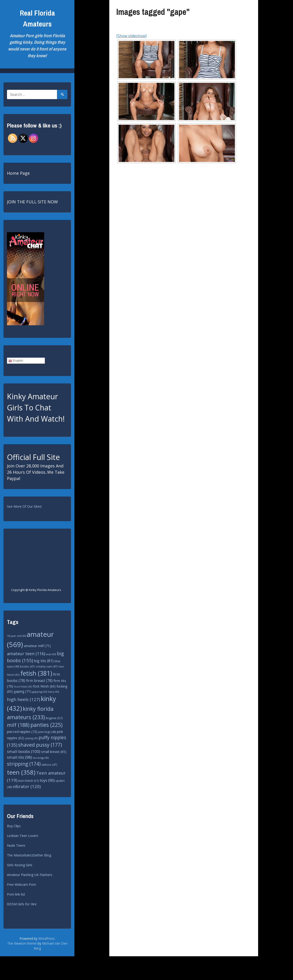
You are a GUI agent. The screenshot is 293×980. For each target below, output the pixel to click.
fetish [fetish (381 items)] (36, 673)
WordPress (47, 938)
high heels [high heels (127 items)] (23, 699)
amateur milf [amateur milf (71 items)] (37, 646)
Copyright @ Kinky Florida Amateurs (36, 590)
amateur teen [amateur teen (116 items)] (26, 654)
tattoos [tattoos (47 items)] (49, 765)
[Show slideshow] (131, 36)
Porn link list (16, 894)
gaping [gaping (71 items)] (23, 691)
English (16, 361)
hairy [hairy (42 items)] (53, 692)
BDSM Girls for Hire (22, 904)
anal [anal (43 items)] (51, 654)
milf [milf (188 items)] (18, 725)
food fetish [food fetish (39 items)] (23, 687)
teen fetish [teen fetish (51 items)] (28, 781)
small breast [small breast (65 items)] (54, 752)
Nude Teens (16, 845)
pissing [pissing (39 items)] (31, 738)
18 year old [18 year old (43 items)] (16, 636)
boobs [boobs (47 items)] (27, 666)
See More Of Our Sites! (24, 506)
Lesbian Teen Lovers (23, 836)
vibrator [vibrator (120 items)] (27, 786)
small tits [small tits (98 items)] (20, 757)
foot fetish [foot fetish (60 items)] (44, 686)
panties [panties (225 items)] (47, 725)
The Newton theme (22, 943)
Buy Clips (14, 826)
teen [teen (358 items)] (21, 772)
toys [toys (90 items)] (47, 780)
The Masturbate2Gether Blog (29, 855)
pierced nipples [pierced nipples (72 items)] (22, 732)
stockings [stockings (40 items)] (41, 758)
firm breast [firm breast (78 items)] (39, 681)
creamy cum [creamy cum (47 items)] (47, 666)
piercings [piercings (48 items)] (47, 732)
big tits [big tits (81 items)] (44, 661)
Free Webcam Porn (22, 884)
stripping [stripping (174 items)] (24, 764)
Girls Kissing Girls (20, 865)
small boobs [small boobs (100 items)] (24, 751)
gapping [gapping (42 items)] (40, 692)
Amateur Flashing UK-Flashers (30, 875)
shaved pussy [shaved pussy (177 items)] (40, 745)
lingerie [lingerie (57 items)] (54, 718)
